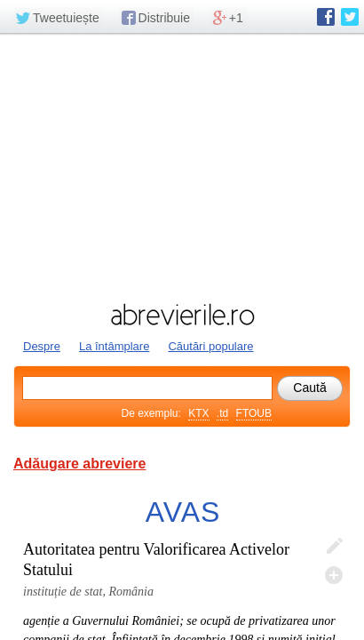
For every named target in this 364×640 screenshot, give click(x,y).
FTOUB (254, 413)
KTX (198, 413)
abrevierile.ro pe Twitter (350, 17)
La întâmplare (115, 346)
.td (222, 413)
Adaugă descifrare (334, 575)
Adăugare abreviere (79, 464)
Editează (334, 547)
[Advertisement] (182, 166)
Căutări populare (210, 346)
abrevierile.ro (182, 315)
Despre (42, 346)
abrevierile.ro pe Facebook (326, 17)
